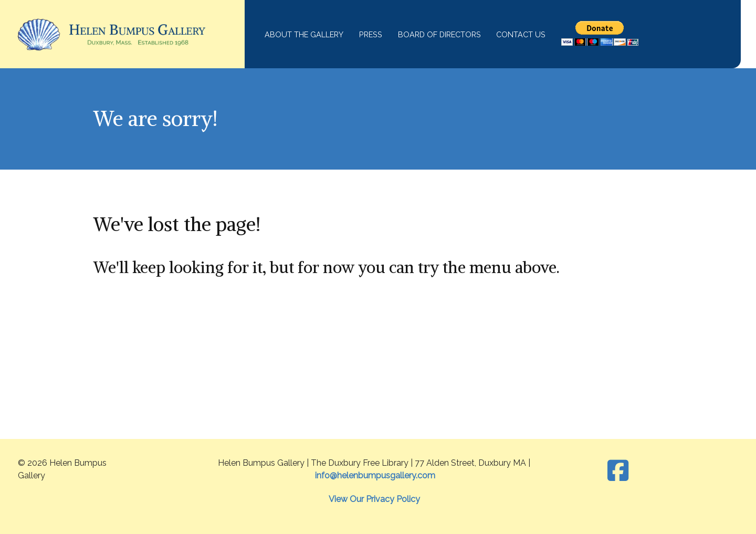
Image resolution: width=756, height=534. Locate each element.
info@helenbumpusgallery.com (375, 475)
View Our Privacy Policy (374, 499)
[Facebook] (618, 471)
